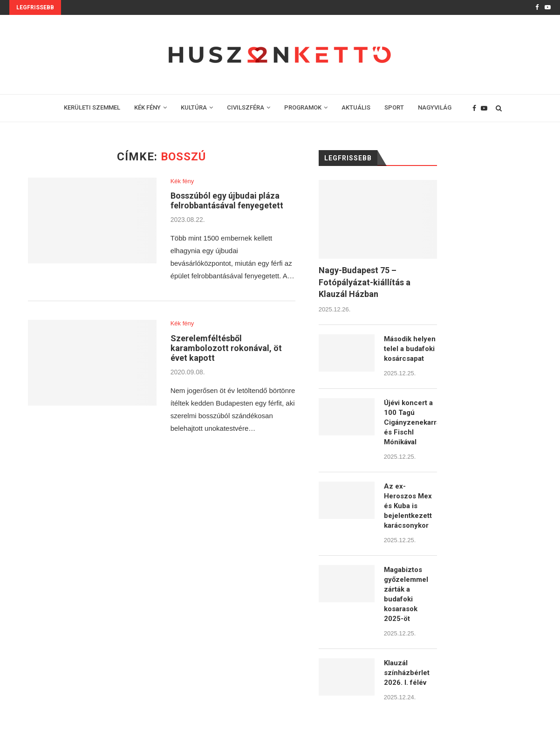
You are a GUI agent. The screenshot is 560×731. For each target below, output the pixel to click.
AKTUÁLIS (356, 107)
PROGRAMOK (303, 107)
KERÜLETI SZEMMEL (92, 107)
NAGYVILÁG (435, 107)
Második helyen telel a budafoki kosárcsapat (410, 349)
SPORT (394, 107)
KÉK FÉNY (147, 107)
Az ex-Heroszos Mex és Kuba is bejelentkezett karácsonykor (408, 506)
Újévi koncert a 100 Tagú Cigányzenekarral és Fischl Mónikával (410, 422)
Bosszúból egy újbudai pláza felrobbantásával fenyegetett (227, 200)
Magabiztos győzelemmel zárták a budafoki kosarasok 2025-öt (406, 594)
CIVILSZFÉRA (246, 107)
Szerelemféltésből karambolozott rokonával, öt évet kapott (226, 348)
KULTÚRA (194, 107)
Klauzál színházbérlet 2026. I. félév (407, 673)
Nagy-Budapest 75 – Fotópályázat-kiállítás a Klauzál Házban (365, 282)
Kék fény (182, 181)
